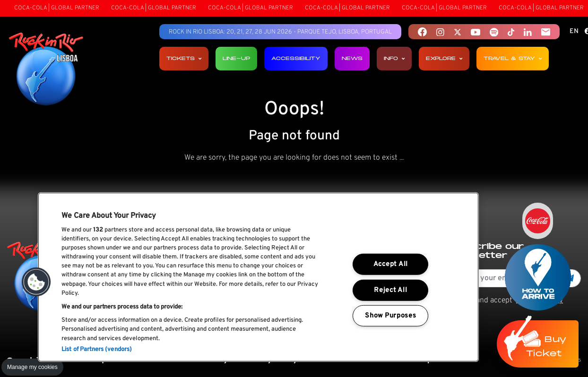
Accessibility (296, 58)
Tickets (184, 58)
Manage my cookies (32, 367)
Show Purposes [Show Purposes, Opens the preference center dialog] (390, 316)
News (352, 58)
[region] (258, 277)
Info (394, 58)
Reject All (390, 290)
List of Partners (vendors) (97, 350)
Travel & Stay (513, 58)
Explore (444, 58)
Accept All (391, 264)
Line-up (236, 58)
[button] (36, 282)
